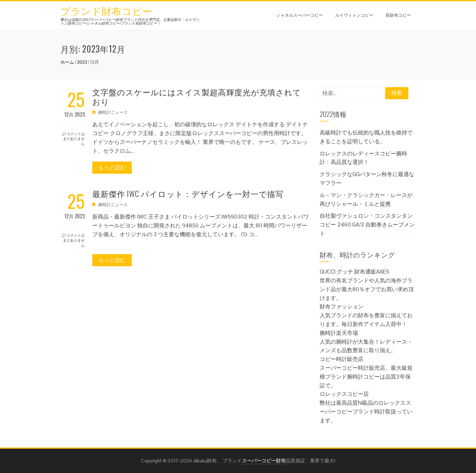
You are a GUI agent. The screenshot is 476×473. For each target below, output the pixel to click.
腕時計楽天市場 (339, 333)
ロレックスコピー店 (344, 394)
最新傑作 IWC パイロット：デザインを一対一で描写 (188, 194)
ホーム (67, 62)
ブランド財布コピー (106, 10)
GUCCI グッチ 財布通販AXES (354, 272)
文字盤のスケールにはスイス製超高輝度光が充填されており (197, 97)
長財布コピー (398, 15)
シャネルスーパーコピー (300, 15)
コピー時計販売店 (342, 359)
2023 (82, 62)
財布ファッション (342, 306)
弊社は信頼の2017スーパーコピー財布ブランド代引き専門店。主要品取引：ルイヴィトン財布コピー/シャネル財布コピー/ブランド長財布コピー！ (130, 22)
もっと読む (112, 167)
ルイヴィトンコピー (354, 15)
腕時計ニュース (113, 112)
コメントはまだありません (73, 139)
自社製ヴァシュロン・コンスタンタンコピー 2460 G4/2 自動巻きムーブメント (367, 225)
